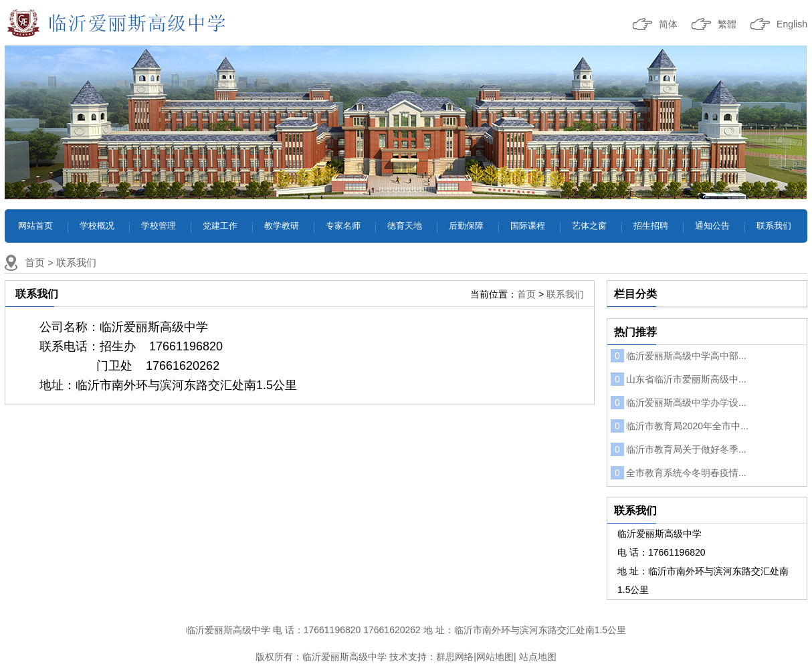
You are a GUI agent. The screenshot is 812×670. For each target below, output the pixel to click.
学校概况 (97, 226)
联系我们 (774, 226)
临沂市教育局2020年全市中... (680, 426)
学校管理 (159, 226)
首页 (35, 262)
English (792, 24)
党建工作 (220, 226)
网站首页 (35, 226)
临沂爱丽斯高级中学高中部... (679, 356)
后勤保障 (466, 226)
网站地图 (495, 657)
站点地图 (538, 657)
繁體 (727, 24)
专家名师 (343, 226)
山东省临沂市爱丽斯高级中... (679, 379)
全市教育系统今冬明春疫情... (679, 473)
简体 (668, 24)
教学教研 (282, 226)
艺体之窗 (589, 226)
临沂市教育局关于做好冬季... (679, 449)
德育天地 (405, 226)
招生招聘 (651, 226)
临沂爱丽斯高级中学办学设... (679, 403)
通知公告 (712, 226)
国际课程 (528, 226)
